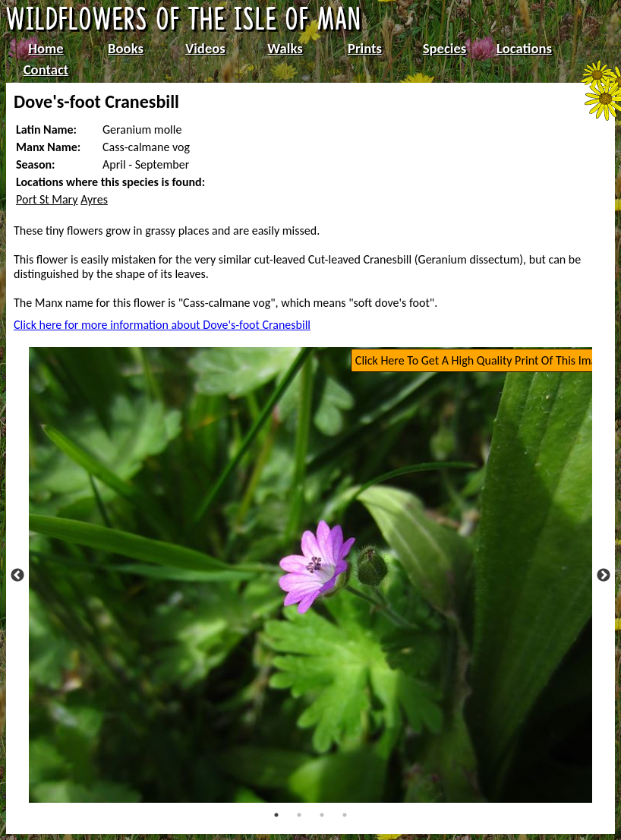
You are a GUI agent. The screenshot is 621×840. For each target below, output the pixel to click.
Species (444, 48)
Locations (524, 48)
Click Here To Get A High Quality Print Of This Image (482, 360)
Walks (285, 48)
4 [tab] (345, 815)
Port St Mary (47, 199)
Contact (46, 69)
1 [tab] (276, 815)
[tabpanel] (311, 575)
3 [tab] (322, 815)
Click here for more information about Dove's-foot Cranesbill (162, 325)
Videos (205, 48)
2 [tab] (299, 815)
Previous (17, 576)
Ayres (94, 199)
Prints (365, 48)
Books (126, 48)
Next (604, 576)
